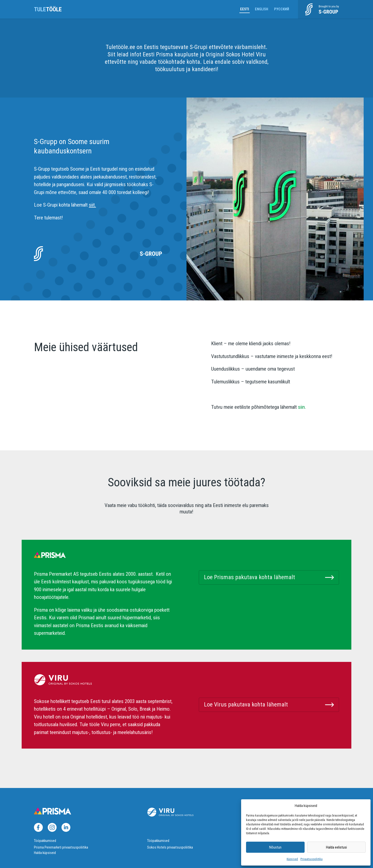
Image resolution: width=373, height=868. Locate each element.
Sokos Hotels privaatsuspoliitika (170, 847)
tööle (48, 9)
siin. (301, 407)
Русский (282, 9)
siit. (92, 205)
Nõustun (275, 847)
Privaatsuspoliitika (311, 859)
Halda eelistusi (336, 847)
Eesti (245, 9)
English (262, 9)
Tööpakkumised (45, 841)
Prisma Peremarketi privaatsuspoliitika (61, 847)
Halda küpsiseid (45, 853)
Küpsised (292, 859)
